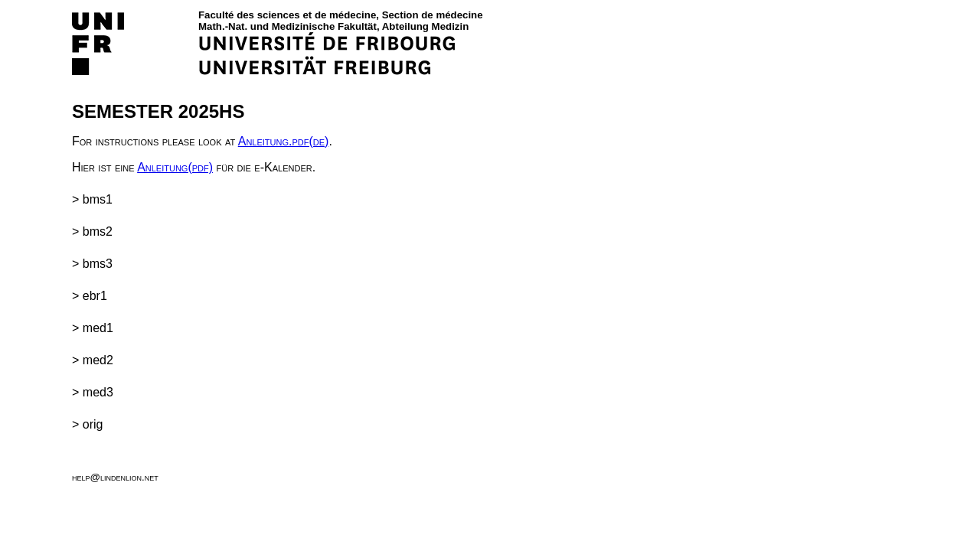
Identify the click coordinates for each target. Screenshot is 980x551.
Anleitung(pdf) (175, 167)
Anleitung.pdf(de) (284, 141)
